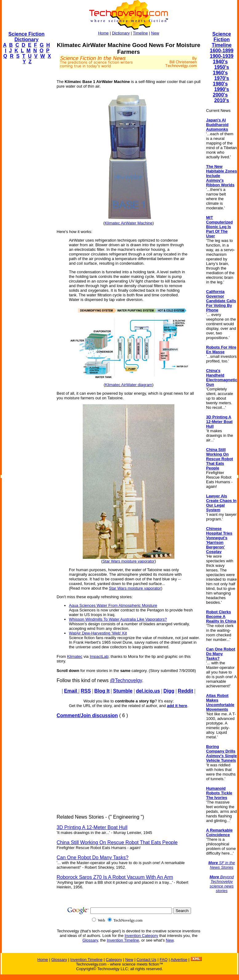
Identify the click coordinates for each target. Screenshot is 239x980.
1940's (220, 62)
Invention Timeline (123, 940)
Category (114, 960)
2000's (220, 95)
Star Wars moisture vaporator (128, 561)
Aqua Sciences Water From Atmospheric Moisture (113, 605)
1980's (220, 84)
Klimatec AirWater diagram (128, 385)
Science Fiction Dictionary (26, 37)
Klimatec (75, 656)
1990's (221, 89)
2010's (221, 100)
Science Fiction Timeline (222, 40)
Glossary (90, 940)
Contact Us (146, 960)
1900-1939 (222, 56)
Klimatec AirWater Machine (129, 223)
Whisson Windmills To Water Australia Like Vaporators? (118, 619)
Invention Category (141, 936)
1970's (221, 78)
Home (104, 33)
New (155, 33)
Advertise (179, 960)
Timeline (140, 33)
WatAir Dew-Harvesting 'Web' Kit (98, 633)
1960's (220, 73)
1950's (221, 67)
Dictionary (121, 33)
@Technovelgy (126, 680)
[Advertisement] (26, 162)
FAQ (164, 960)
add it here (177, 706)
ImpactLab (99, 656)
